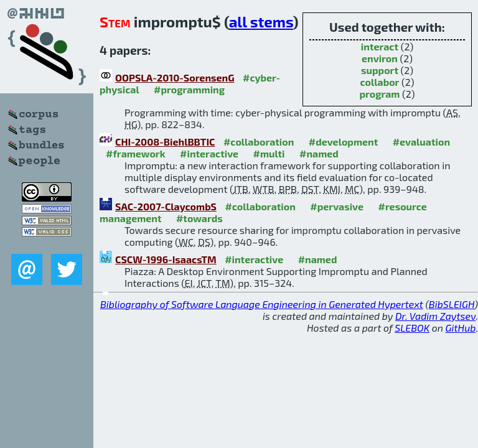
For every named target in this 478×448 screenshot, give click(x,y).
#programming (189, 89)
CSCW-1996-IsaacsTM (166, 259)
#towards (199, 218)
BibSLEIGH (452, 304)
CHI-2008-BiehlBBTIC (165, 142)
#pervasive (337, 206)
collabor (380, 82)
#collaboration (259, 142)
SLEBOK (412, 328)
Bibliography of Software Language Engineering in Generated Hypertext (262, 304)
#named (319, 153)
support (380, 70)
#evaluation (421, 142)
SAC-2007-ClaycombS (166, 206)
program (379, 94)
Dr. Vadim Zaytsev (435, 316)
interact (380, 46)
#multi (269, 153)
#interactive (209, 153)
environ (380, 58)
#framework (136, 153)
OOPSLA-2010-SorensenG (175, 77)
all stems (261, 21)
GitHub (461, 328)
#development (343, 142)
